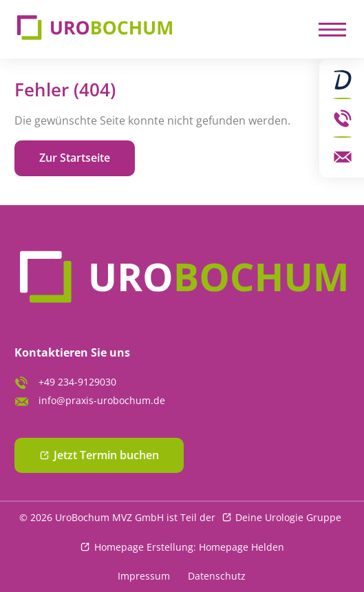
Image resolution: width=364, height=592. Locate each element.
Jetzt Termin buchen (107, 455)
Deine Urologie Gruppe (288, 517)
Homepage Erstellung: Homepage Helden (189, 547)
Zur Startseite (75, 158)
